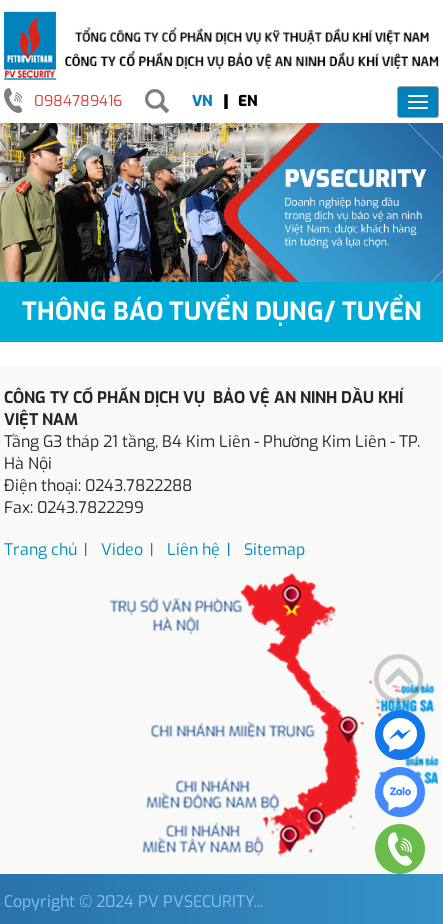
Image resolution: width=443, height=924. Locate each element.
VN (202, 101)
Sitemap (274, 549)
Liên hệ (193, 549)
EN (248, 101)
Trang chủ (40, 549)
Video (122, 549)
